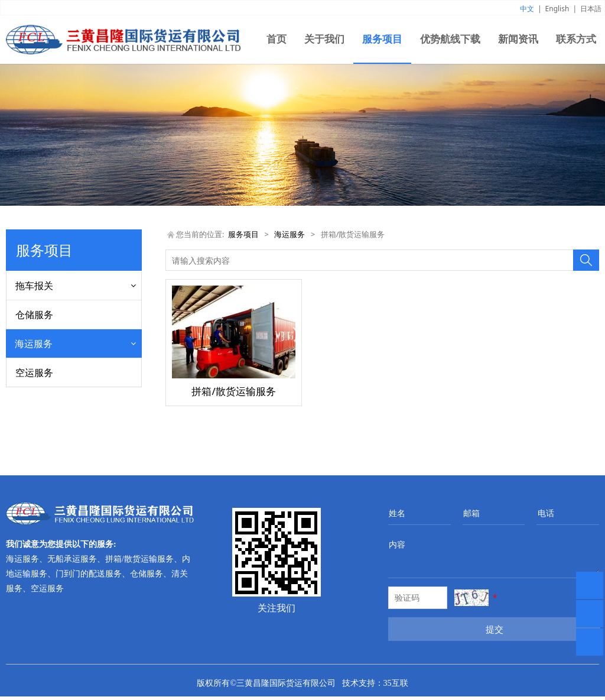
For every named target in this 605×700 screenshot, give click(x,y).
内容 (397, 548)
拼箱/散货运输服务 (50, 392)
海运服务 (34, 343)
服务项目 (382, 39)
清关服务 (32, 412)
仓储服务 (34, 315)
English (557, 9)
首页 (277, 39)
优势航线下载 (450, 39)
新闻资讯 (518, 39)
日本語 (591, 9)
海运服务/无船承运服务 (58, 371)
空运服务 (34, 440)
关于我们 (324, 39)
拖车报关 (34, 286)
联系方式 (576, 39)
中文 (527, 9)
